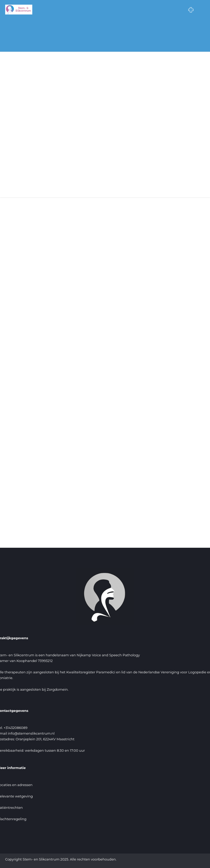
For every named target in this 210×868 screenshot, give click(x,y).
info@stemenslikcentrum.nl (31, 733)
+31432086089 (15, 728)
